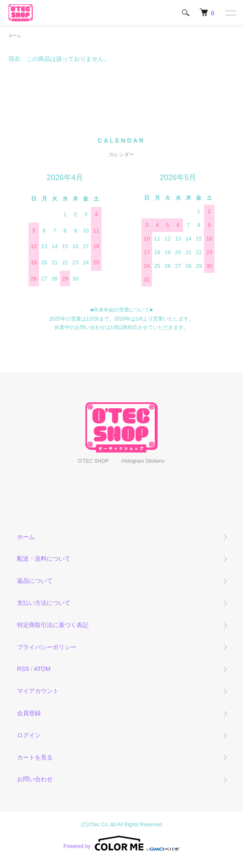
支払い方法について (44, 603)
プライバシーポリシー (47, 647)
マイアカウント (38, 691)
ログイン (29, 735)
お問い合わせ (35, 779)
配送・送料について (44, 559)
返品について (35, 581)
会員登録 (29, 713)
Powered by (121, 843)
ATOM (42, 669)
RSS (23, 669)
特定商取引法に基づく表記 (53, 625)
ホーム (15, 36)
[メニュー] (230, 13)
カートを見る (35, 757)
